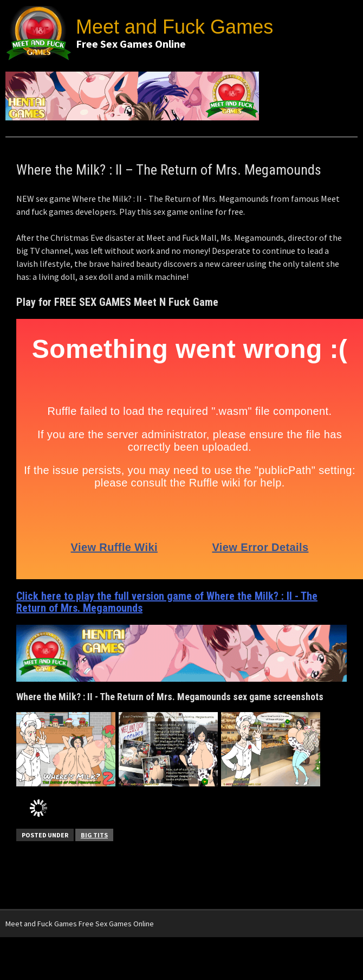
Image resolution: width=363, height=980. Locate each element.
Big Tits (94, 835)
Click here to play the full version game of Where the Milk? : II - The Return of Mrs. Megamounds (167, 602)
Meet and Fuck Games (174, 27)
